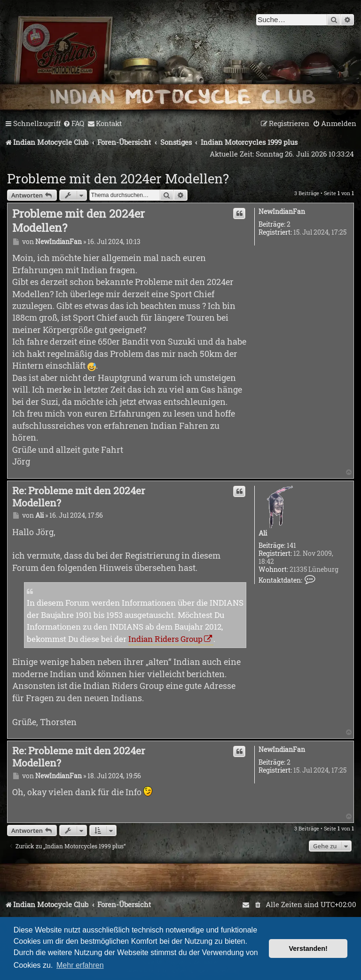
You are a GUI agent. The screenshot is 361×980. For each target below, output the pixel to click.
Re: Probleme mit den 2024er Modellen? (79, 497)
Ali (263, 533)
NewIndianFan (282, 212)
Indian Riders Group (165, 639)
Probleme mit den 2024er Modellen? (118, 178)
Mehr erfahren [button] (80, 965)
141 (291, 546)
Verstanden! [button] (308, 948)
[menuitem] (74, 124)
